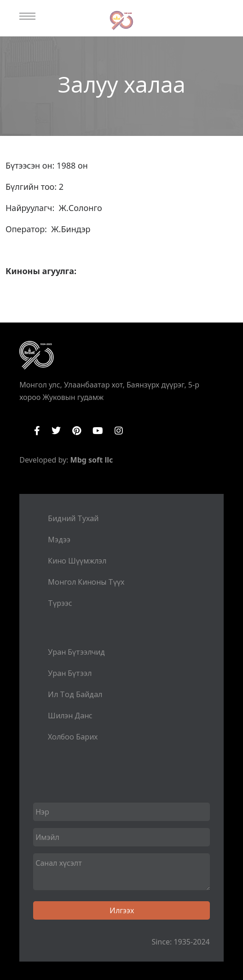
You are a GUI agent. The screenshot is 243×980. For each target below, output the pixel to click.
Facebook (37, 431)
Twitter (56, 431)
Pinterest (77, 431)
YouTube (98, 431)
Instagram (119, 431)
